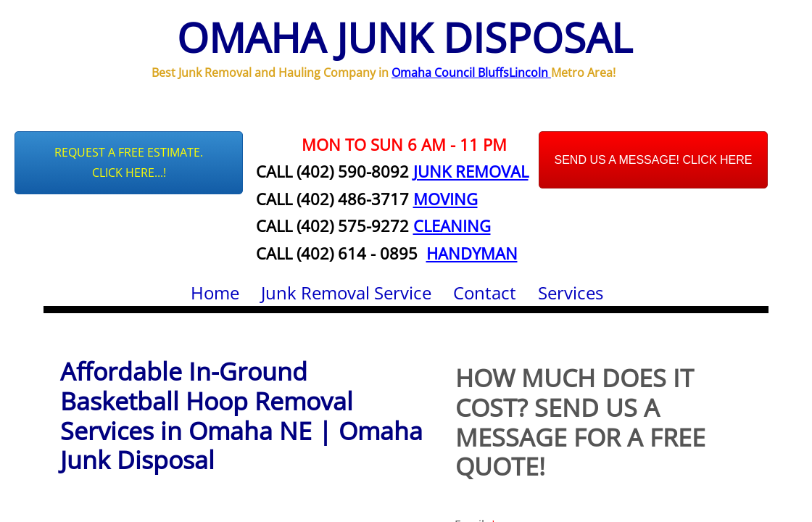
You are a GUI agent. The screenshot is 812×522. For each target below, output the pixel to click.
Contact (485, 293)
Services (571, 293)
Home (215, 293)
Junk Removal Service (346, 293)
